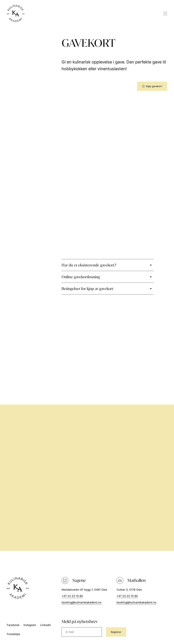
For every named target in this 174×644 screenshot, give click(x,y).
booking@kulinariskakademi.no (81, 602)
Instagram (30, 625)
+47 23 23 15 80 (72, 596)
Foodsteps (13, 634)
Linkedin (46, 625)
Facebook (13, 625)
